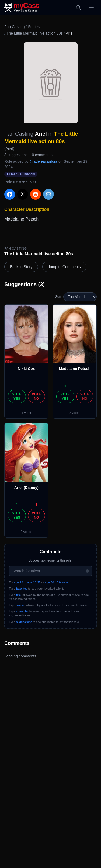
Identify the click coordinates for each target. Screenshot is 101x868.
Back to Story (21, 267)
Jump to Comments (64, 267)
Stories (34, 27)
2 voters (75, 413)
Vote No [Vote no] (36, 396)
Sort (58, 297)
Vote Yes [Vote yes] (17, 396)
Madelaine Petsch (75, 369)
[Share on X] (23, 194)
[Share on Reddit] (36, 194)
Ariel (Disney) (26, 488)
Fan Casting (14, 27)
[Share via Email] (48, 194)
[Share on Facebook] (10, 194)
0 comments (42, 155)
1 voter (26, 413)
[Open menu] (91, 8)
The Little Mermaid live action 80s (35, 33)
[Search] (78, 8)
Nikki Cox (26, 369)
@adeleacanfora (43, 161)
